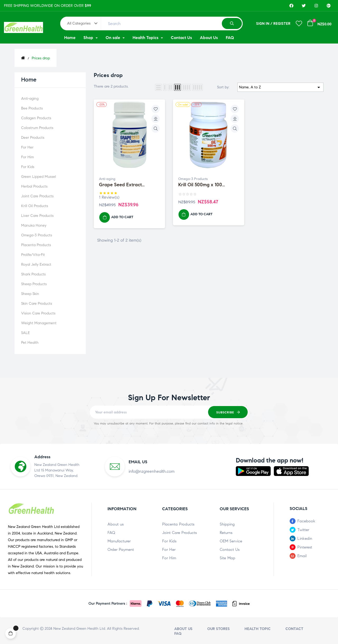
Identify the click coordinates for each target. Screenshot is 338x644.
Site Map (227, 558)
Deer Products (33, 138)
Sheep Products (34, 284)
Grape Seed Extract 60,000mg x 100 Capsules (127, 185)
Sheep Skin (30, 294)
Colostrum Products (37, 128)
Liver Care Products (37, 216)
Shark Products (33, 274)
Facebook (306, 521)
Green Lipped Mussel (39, 177)
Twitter (303, 530)
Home (29, 80)
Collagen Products (36, 118)
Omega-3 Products (37, 235)
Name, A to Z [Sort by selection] (280, 87)
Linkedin (305, 538)
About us (116, 524)
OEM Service (231, 541)
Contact (294, 629)
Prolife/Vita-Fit (33, 255)
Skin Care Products (37, 304)
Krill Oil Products (35, 206)
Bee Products (32, 108)
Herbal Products (34, 186)
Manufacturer (119, 541)
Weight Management (39, 323)
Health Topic (258, 629)
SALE (25, 333)
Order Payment (121, 550)
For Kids (28, 167)
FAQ (111, 533)
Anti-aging (30, 99)
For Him (27, 157)
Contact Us (230, 550)
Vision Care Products (38, 313)
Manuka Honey (34, 225)
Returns (226, 533)
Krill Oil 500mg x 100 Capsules (200, 185)
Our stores (219, 629)
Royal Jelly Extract (36, 264)
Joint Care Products (37, 196)
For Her (27, 147)
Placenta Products (36, 245)
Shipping (227, 524)
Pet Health (30, 343)
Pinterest (305, 547)
